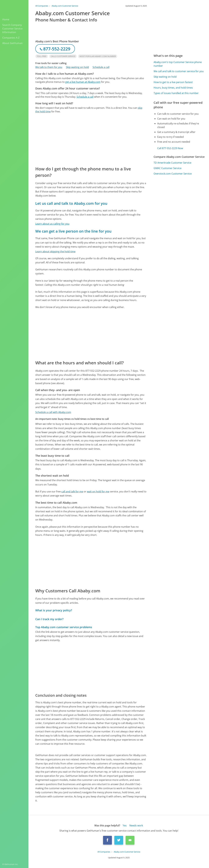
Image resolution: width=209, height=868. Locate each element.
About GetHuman (12, 43)
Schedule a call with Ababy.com (53, 412)
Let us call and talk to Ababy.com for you (71, 203)
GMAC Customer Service (168, 168)
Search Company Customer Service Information (12, 29)
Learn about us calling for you (52, 224)
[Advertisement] (91, 139)
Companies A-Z (11, 38)
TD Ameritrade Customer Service (172, 163)
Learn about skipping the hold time (55, 252)
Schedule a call (101, 67)
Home (6, 19)
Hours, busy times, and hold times (173, 88)
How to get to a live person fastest (173, 82)
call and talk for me (72, 491)
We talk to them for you (49, 67)
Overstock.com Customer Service (173, 174)
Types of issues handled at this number (176, 93)
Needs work (136, 825)
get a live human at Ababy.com (83, 82)
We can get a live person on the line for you (73, 231)
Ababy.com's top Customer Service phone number (178, 64)
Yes (125, 825)
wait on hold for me (98, 491)
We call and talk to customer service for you (179, 71)
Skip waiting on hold (77, 67)
